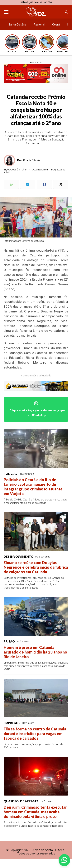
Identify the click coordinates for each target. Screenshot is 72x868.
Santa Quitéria (17, 25)
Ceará (56, 25)
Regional (39, 25)
